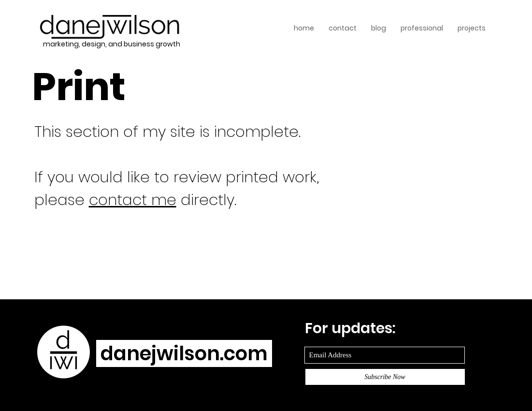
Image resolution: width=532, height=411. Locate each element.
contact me (133, 200)
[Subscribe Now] (385, 377)
